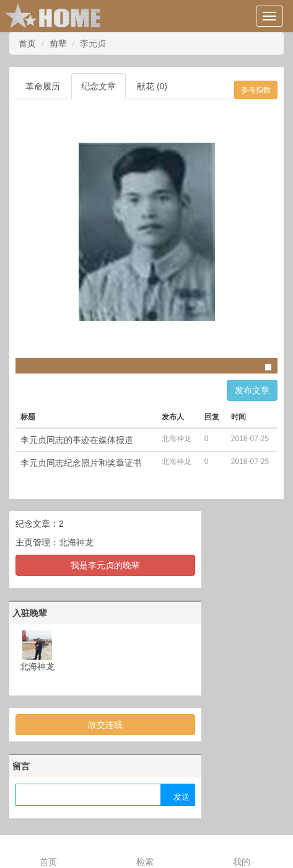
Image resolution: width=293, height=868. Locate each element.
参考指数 (256, 90)
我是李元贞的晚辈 (105, 565)
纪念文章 (98, 86)
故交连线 (105, 725)
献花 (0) (152, 86)
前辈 (58, 43)
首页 (27, 43)
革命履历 (43, 86)
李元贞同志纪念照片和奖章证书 (81, 463)
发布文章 (252, 390)
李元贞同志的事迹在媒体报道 (77, 440)
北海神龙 (76, 542)
